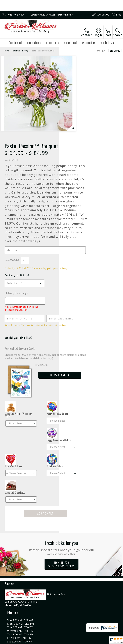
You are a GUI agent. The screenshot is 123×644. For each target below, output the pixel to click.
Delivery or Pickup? (76, 231)
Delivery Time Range (75, 249)
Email (115, 51)
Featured (16, 51)
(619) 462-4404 (16, 15)
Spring (25, 51)
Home (7, 51)
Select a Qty (70, 213)
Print (102, 51)
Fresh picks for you (61, 505)
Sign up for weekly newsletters (61, 522)
